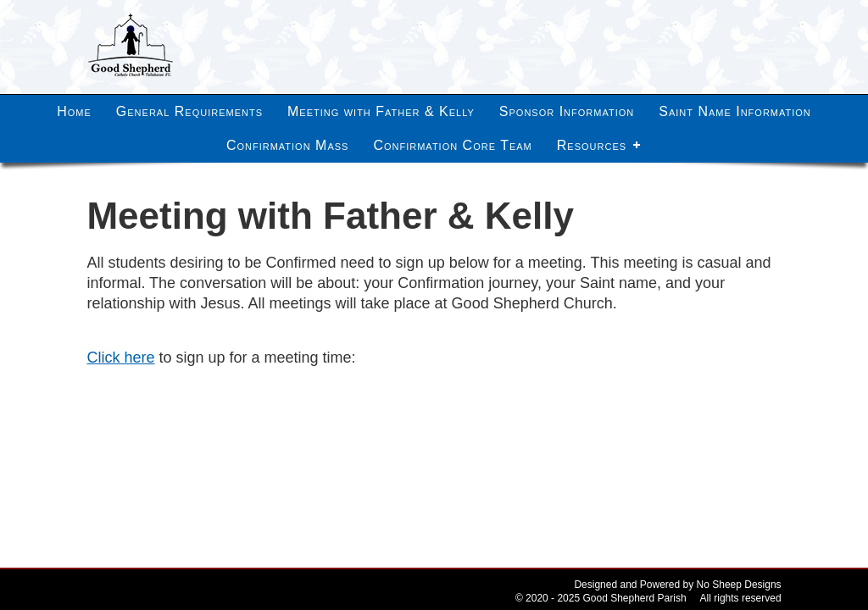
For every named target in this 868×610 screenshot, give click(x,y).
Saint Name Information (735, 111)
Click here (120, 358)
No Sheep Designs (739, 585)
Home (74, 111)
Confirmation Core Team (452, 145)
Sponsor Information (567, 111)
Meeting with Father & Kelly (381, 111)
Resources (592, 145)
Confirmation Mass (288, 145)
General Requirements (189, 111)
